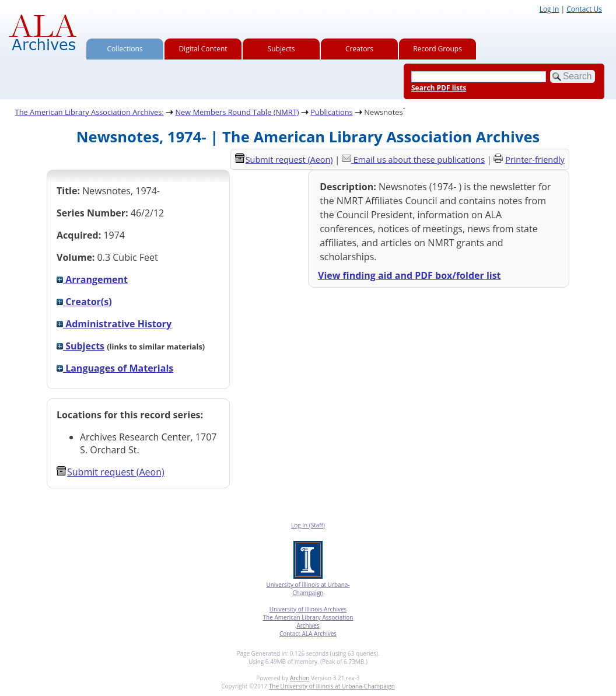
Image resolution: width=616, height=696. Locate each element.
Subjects (281, 49)
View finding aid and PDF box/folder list (409, 275)
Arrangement (92, 279)
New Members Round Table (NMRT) (237, 112)
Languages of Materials (115, 368)
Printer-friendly (535, 160)
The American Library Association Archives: (90, 112)
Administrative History (114, 324)
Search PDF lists (439, 88)
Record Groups (437, 49)
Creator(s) (84, 302)
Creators (359, 49)
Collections (125, 49)
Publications (332, 112)
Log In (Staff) (308, 525)
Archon (300, 678)
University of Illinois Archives (308, 609)
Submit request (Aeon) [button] (111, 472)
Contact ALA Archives (308, 634)
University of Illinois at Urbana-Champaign (308, 589)
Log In (549, 9)
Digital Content (203, 49)
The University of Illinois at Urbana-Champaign (332, 686)
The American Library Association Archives (308, 621)
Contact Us (584, 9)
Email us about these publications (419, 160)
